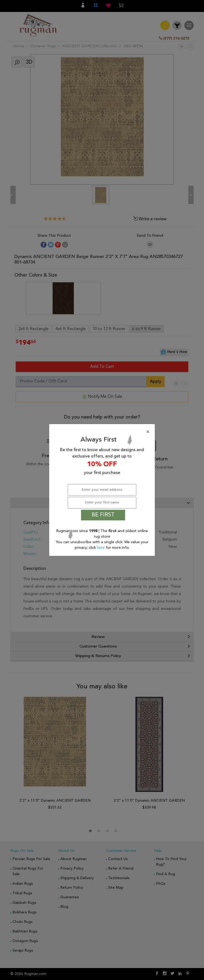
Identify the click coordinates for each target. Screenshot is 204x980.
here (101, 548)
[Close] (103, 432)
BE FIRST (103, 515)
